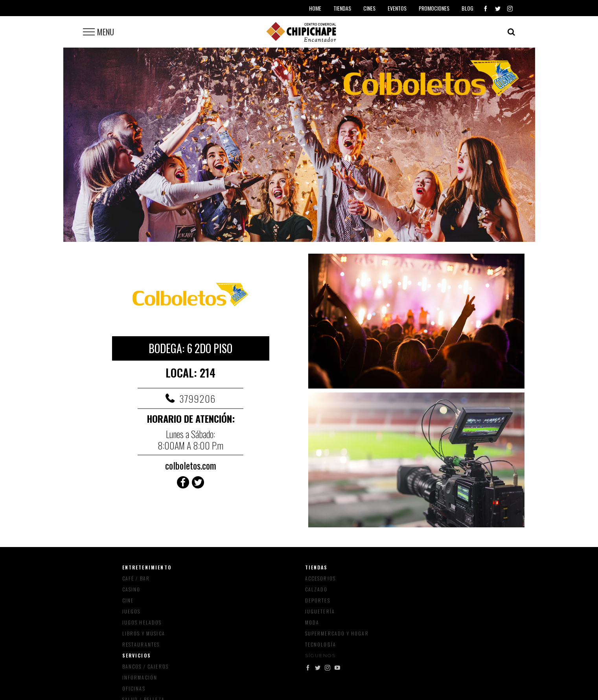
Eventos (397, 8)
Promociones (434, 8)
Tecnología (321, 644)
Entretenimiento (147, 567)
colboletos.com (191, 465)
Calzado (316, 589)
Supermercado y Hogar (337, 633)
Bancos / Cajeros (146, 666)
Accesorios (321, 578)
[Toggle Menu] (89, 32)
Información (140, 677)
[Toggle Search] (511, 32)
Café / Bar (136, 578)
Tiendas (316, 567)
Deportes (318, 600)
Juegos (132, 611)
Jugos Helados (142, 622)
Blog (467, 8)
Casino (132, 589)
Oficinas (134, 688)
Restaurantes (141, 644)
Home (315, 8)
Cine (128, 600)
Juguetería (320, 611)
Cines (369, 8)
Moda (312, 622)
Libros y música (144, 633)
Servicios (137, 655)
